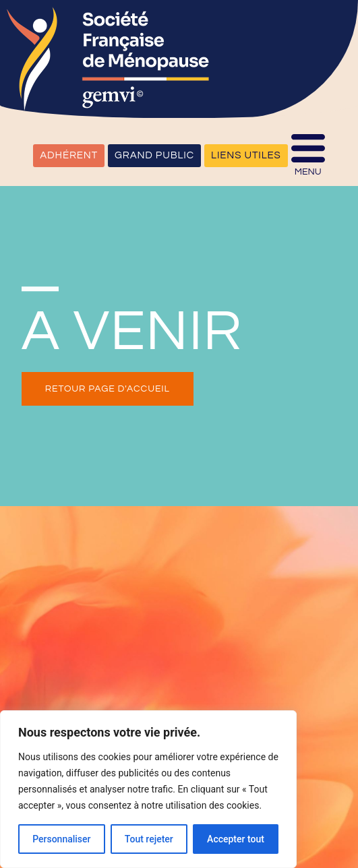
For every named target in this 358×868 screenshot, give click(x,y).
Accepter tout (236, 839)
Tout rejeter (149, 839)
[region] (148, 789)
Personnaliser (61, 839)
